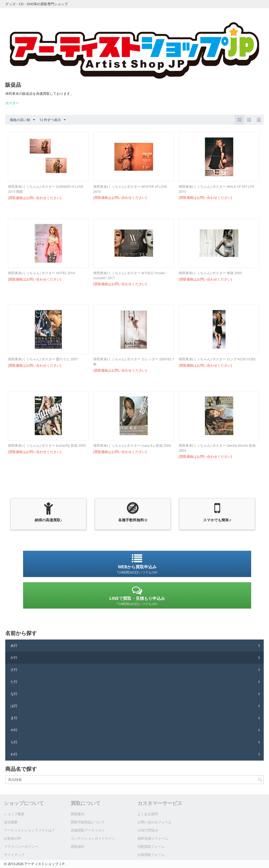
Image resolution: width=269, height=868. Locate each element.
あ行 (14, 645)
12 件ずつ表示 (53, 120)
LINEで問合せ (148, 830)
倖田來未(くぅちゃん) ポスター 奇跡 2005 (210, 273)
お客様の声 (12, 838)
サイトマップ (14, 855)
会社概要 (11, 822)
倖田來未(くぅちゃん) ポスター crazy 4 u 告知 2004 (132, 445)
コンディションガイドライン (93, 838)
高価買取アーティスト (88, 830)
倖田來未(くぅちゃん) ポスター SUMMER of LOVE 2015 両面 (46, 189)
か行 (14, 657)
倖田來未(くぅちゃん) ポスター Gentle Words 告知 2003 (217, 448)
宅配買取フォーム (151, 846)
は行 (14, 706)
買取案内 (77, 814)
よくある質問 (148, 814)
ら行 (14, 742)
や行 (14, 730)
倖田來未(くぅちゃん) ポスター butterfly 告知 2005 (47, 445)
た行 (14, 682)
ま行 (14, 718)
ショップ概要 (14, 814)
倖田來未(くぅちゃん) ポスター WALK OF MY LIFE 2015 (216, 189)
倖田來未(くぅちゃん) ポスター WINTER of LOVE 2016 (130, 189)
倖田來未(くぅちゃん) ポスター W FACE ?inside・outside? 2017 (131, 275)
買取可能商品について (88, 822)
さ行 (14, 669)
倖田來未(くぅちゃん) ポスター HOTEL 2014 (41, 273)
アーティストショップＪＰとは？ (30, 830)
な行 (14, 694)
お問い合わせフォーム (154, 822)
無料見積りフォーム (153, 838)
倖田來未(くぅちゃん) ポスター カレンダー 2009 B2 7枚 (134, 362)
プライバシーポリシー (21, 846)
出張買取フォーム (151, 855)
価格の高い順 (22, 120)
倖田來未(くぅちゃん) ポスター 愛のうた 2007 (43, 359)
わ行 (14, 754)
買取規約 (77, 846)
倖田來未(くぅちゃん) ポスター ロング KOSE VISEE (217, 359)
